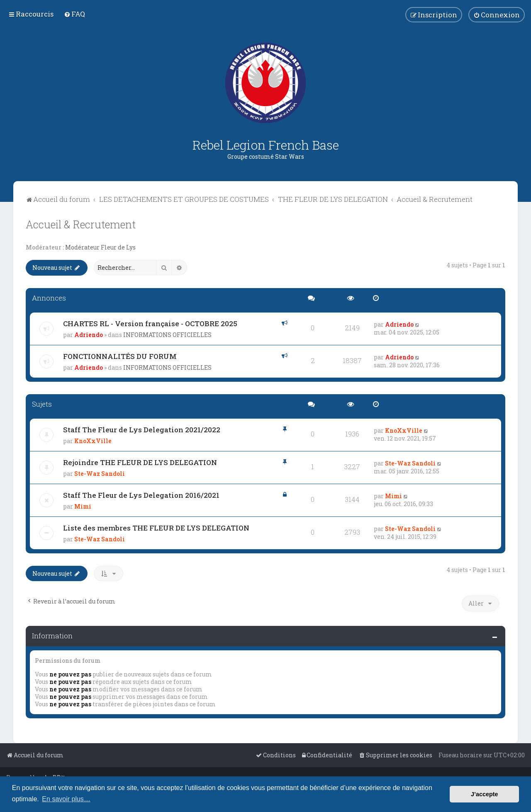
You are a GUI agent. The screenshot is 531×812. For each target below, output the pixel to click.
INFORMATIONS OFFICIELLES (167, 335)
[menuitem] (74, 14)
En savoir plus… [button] (66, 799)
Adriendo (89, 335)
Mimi (83, 506)
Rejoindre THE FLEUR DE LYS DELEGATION (140, 462)
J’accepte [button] (485, 794)
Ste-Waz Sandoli (100, 474)
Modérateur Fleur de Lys (100, 247)
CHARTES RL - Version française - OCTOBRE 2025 (150, 324)
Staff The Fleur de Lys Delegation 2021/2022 (142, 430)
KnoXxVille (93, 441)
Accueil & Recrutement (81, 224)
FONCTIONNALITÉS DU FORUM (120, 356)
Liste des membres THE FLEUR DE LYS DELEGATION (156, 528)
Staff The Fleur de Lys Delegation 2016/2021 (141, 495)
